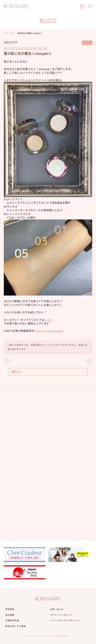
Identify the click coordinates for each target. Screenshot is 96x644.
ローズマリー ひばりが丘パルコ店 (26, 48)
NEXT (89, 361)
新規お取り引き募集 (16, 626)
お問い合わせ (57, 609)
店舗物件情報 (12, 620)
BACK (7, 361)
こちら (49, 320)
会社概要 (10, 615)
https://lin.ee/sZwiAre (49, 331)
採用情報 (10, 609)
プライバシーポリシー (61, 615)
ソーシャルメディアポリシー (65, 620)
